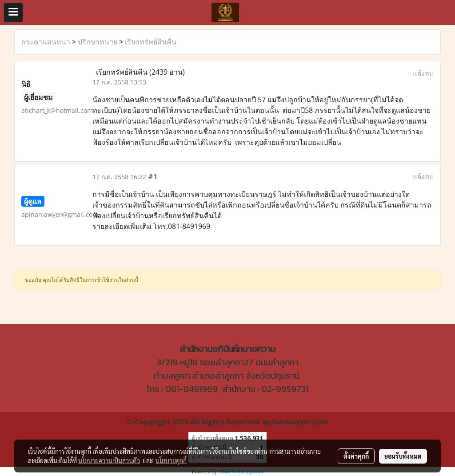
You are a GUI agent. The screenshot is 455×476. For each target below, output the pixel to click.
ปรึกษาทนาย (98, 42)
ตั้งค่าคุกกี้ (356, 456)
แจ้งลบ (423, 73)
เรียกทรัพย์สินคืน (151, 42)
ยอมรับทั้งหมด (403, 456)
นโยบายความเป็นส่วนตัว (109, 460)
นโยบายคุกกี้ (171, 460)
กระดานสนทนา (46, 42)
